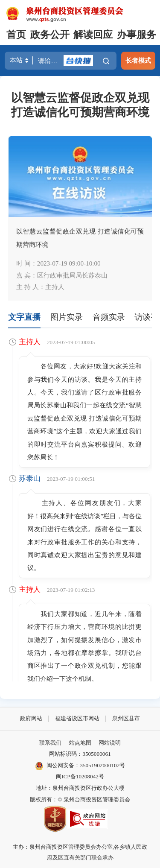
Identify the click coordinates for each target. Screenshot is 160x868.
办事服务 (137, 35)
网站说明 (110, 743)
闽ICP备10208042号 (80, 776)
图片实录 (67, 317)
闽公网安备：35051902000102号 (80, 766)
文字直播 (24, 317)
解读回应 (93, 35)
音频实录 (109, 317)
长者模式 (138, 60)
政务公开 (50, 35)
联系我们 (50, 743)
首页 (16, 35)
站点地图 (80, 743)
